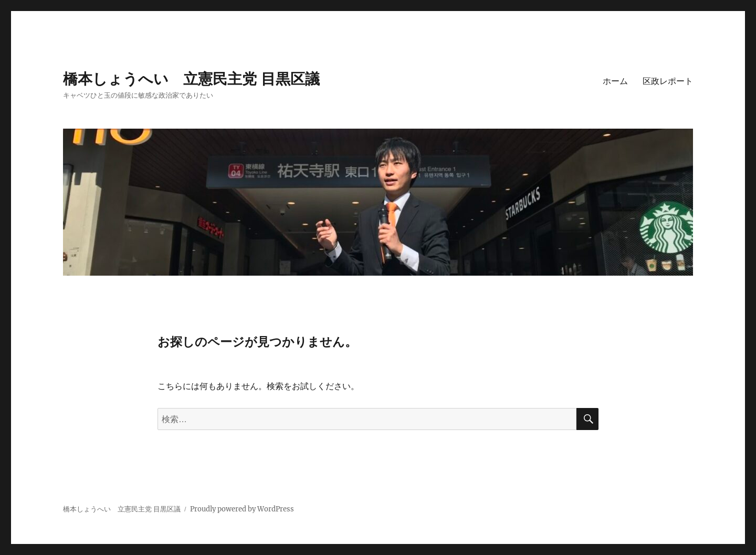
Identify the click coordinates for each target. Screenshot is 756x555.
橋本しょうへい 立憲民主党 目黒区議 (191, 79)
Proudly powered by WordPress (242, 509)
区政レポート (668, 81)
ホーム (615, 81)
